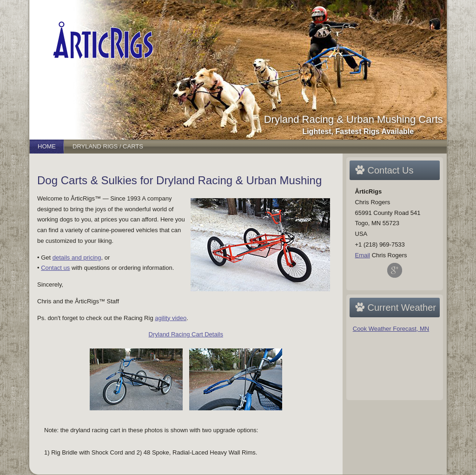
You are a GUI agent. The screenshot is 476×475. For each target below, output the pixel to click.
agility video (171, 318)
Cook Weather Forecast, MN (391, 329)
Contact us (55, 268)
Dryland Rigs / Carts (108, 146)
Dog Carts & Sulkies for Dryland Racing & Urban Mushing (179, 180)
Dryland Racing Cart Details (186, 334)
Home (47, 146)
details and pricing (77, 258)
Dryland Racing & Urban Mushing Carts (354, 119)
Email (363, 255)
